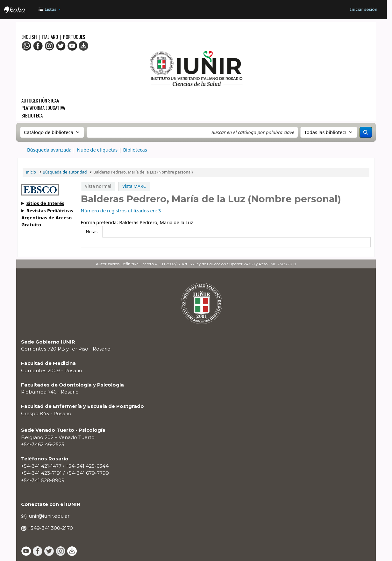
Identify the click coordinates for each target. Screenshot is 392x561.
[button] (49, 10)
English (30, 37)
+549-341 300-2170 (50, 528)
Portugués (74, 37)
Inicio (31, 172)
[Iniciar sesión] (364, 10)
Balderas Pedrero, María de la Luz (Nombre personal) (143, 172)
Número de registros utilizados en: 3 (121, 210)
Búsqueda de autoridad (65, 172)
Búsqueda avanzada (49, 150)
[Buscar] (366, 132)
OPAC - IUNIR (20, 10)
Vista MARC (134, 186)
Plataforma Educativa (43, 108)
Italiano (50, 37)
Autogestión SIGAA (40, 100)
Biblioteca (32, 115)
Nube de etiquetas (97, 150)
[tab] (92, 232)
